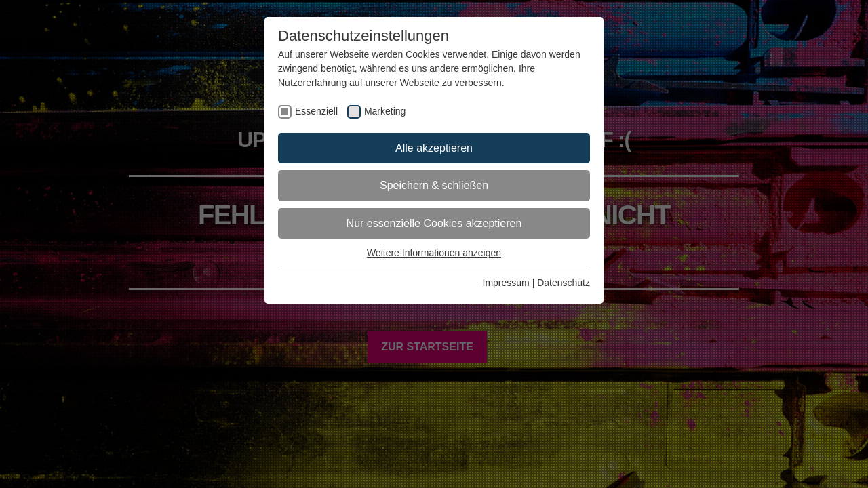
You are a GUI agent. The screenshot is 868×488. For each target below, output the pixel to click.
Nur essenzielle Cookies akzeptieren (434, 223)
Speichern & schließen (434, 185)
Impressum (506, 283)
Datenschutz (564, 283)
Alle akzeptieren (434, 148)
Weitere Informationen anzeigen (434, 253)
